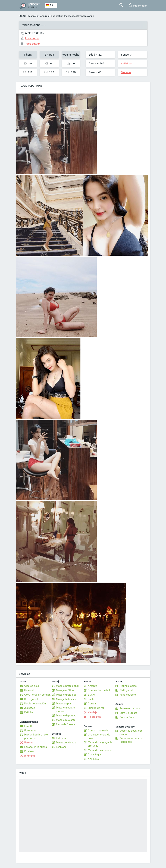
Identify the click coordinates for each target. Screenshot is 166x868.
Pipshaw (29, 751)
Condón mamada (98, 731)
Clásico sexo (32, 686)
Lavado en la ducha (36, 747)
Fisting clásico (128, 686)
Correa (92, 704)
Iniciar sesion (138, 5)
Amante (92, 686)
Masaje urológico (66, 695)
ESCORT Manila (27, 16)
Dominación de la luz (100, 690)
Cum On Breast (128, 713)
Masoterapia (63, 704)
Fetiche (29, 712)
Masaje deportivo (66, 716)
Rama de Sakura (65, 724)
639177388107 (35, 33)
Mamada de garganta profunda (100, 744)
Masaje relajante (66, 720)
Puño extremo (128, 695)
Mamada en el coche (100, 750)
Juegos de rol (96, 708)
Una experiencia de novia (99, 736)
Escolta (29, 726)
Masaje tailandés (66, 699)
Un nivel (29, 690)
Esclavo (93, 699)
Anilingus (93, 759)
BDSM (91, 695)
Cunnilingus (95, 755)
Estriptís (61, 738)
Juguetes (30, 708)
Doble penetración (35, 704)
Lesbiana (61, 747)
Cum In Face (127, 717)
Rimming (29, 756)
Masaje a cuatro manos (65, 709)
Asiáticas (126, 64)
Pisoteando (95, 717)
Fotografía (30, 731)
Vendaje (93, 712)
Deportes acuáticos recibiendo (131, 740)
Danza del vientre (66, 743)
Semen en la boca (130, 708)
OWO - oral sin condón (37, 695)
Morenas (126, 72)
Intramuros (43, 16)
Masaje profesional (67, 686)
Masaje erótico (65, 690)
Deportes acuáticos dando (131, 732)
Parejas (29, 743)
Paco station (56, 16)
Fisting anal (126, 690)
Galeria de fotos (32, 86)
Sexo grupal (31, 699)
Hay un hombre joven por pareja (37, 736)
